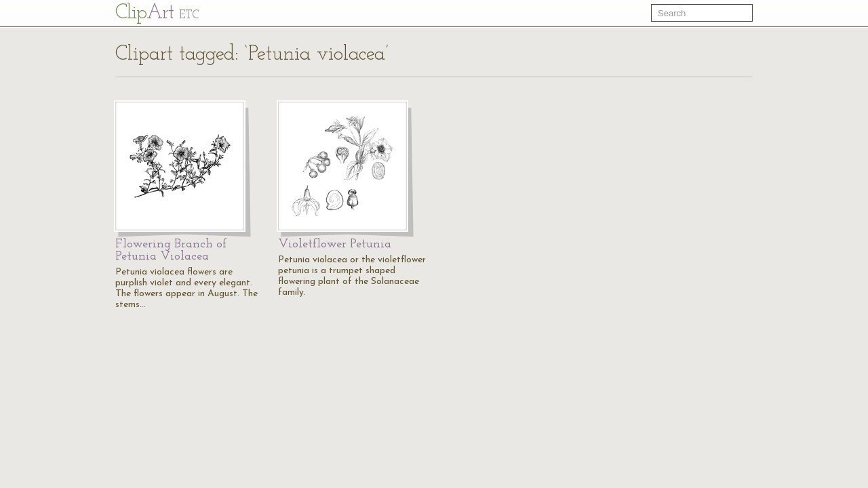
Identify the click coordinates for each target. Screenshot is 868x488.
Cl (157, 13)
